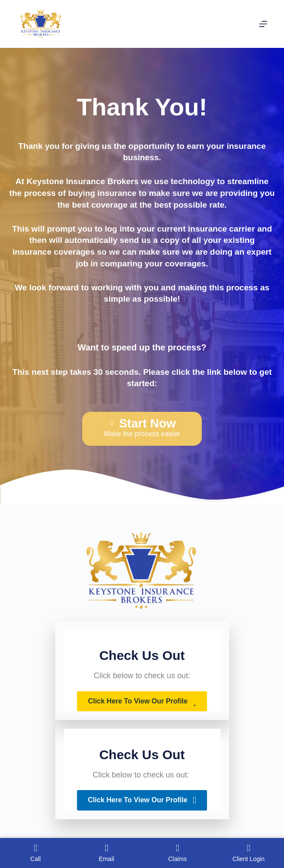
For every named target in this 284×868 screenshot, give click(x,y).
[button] (142, 701)
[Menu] (263, 24)
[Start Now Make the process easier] (142, 429)
